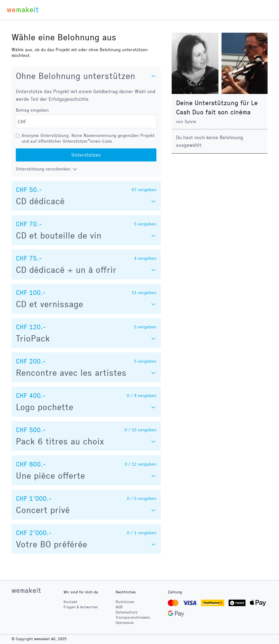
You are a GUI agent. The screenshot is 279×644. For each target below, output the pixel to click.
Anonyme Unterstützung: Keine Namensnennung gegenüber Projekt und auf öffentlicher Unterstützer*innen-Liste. (88, 138)
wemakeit (26, 590)
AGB (119, 607)
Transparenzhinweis (133, 617)
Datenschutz (127, 612)
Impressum (125, 623)
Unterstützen (86, 155)
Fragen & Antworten (81, 607)
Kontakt (70, 602)
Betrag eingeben (32, 110)
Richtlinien (125, 602)
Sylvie (190, 122)
